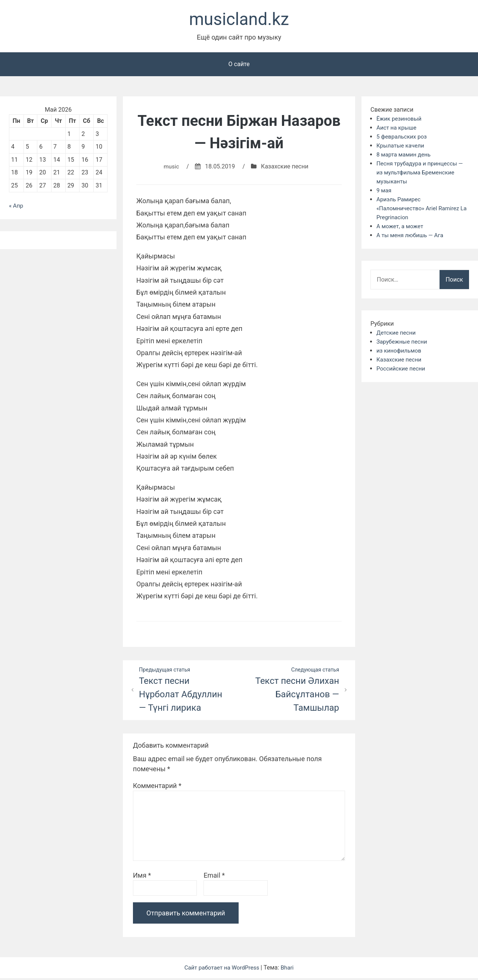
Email (214, 877)
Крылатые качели (402, 147)
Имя (142, 877)
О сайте (239, 66)
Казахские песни (285, 168)
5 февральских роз (403, 138)
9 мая (384, 192)
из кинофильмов (400, 352)
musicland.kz (239, 20)
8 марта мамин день (405, 156)
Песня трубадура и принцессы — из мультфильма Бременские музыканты (422, 174)
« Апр (16, 207)
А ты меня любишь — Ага (412, 237)
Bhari (289, 969)
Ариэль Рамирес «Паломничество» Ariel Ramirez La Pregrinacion (420, 210)
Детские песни (397, 334)
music (171, 168)
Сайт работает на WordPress (222, 969)
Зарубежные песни (403, 343)
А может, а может (401, 228)
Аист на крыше (398, 129)
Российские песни (402, 370)
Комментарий (157, 787)
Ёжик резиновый (400, 120)
